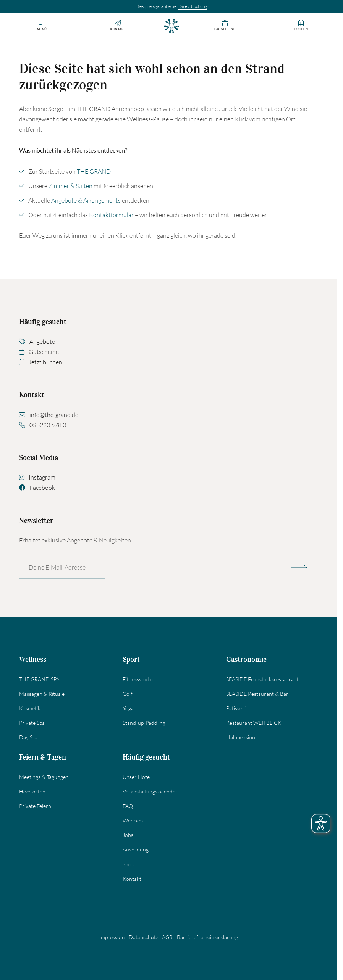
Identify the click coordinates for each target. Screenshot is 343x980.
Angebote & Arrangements (86, 200)
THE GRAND (94, 171)
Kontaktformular (111, 215)
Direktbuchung (193, 6)
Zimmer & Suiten (70, 186)
